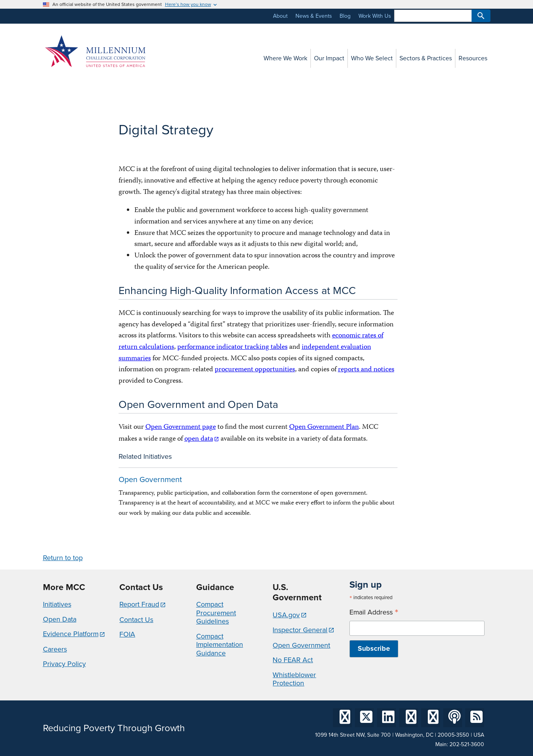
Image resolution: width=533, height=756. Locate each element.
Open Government (150, 479)
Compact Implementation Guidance (220, 645)
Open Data (60, 619)
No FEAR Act (293, 660)
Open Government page (181, 427)
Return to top (63, 558)
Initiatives (57, 604)
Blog (345, 16)
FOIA (127, 634)
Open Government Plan (324, 427)
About (280, 16)
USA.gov (286, 615)
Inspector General (300, 630)
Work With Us (375, 16)
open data (199, 439)
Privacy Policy (64, 664)
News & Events (314, 16)
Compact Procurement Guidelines (216, 613)
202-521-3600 (467, 744)
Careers (55, 649)
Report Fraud (139, 604)
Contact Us (136, 620)
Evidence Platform (71, 634)
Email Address (374, 612)
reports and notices (366, 370)
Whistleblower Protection (294, 679)
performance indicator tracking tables (232, 347)
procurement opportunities (255, 370)
